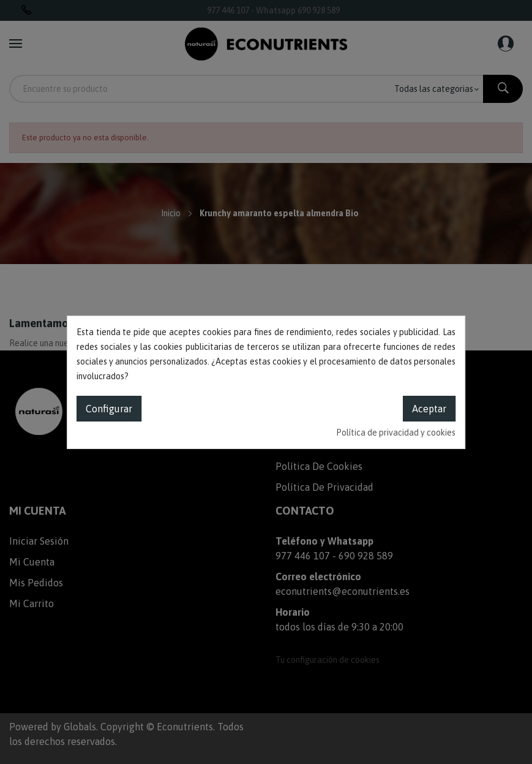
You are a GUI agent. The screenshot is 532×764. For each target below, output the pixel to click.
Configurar (109, 409)
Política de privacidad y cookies (396, 433)
